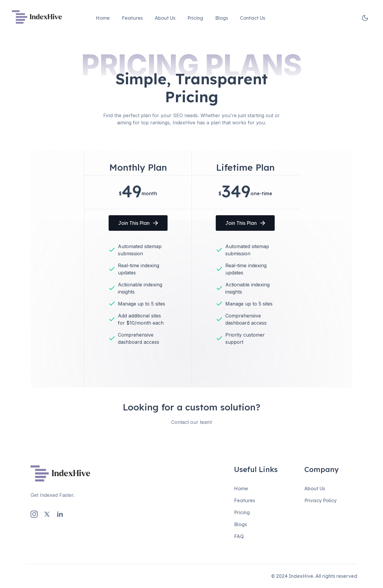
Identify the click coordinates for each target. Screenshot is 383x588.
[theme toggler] (365, 18)
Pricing (195, 18)
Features (132, 18)
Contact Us (253, 18)
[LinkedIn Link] (60, 514)
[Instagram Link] (34, 514)
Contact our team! (192, 422)
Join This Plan (138, 223)
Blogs (222, 18)
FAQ (239, 536)
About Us (165, 18)
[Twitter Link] (47, 514)
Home (103, 18)
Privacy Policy (320, 500)
